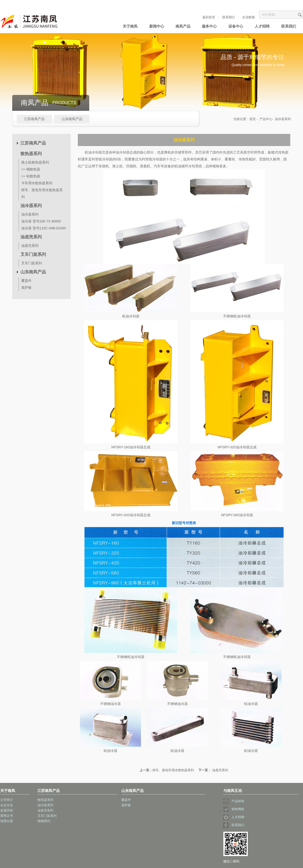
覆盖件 (26, 281)
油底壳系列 (31, 237)
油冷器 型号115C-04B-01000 (44, 228)
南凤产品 (183, 26)
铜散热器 (33, 169)
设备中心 (236, 26)
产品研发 (234, 801)
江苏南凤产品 (34, 119)
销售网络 (234, 809)
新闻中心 (157, 26)
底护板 (26, 288)
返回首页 (209, 17)
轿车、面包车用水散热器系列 (173, 770)
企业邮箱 (249, 17)
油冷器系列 (31, 206)
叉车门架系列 (33, 254)
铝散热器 (33, 176)
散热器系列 (31, 154)
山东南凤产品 (72, 119)
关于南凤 (130, 26)
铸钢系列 (44, 821)
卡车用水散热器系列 (37, 183)
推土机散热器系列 (35, 162)
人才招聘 (262, 26)
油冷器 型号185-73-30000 (41, 221)
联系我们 (229, 17)
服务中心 (209, 26)
